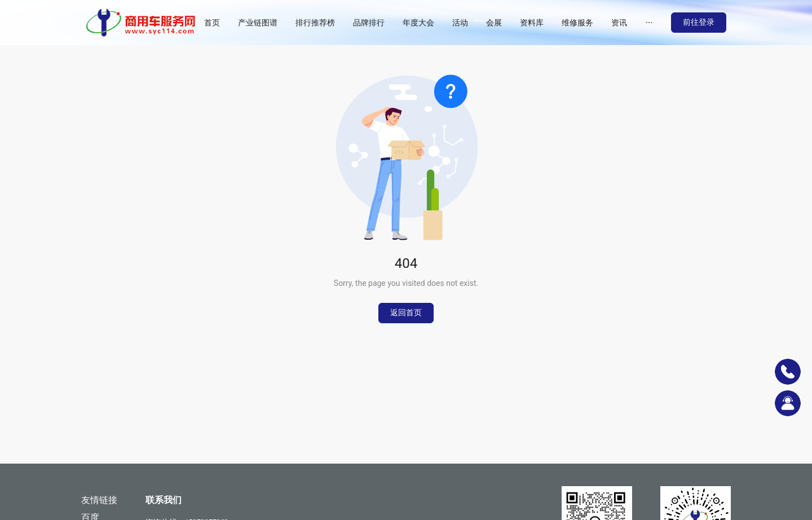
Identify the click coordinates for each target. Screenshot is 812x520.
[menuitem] (212, 23)
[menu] (433, 23)
